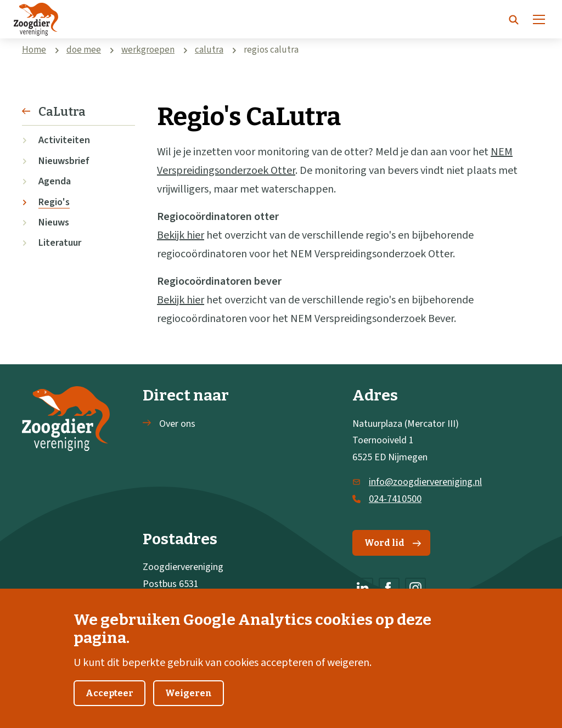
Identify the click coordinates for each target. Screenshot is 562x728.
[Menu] (539, 19)
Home (34, 50)
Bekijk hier (181, 235)
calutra (209, 50)
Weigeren (189, 701)
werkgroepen (148, 50)
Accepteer (109, 701)
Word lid (393, 543)
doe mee (84, 50)
